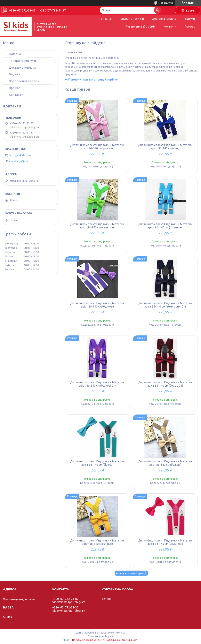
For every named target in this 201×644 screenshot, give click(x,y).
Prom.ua (121, 633)
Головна (105, 19)
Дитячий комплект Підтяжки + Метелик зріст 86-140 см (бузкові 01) (97, 384)
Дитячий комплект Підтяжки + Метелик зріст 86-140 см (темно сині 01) (165, 305)
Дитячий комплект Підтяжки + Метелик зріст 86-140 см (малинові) (165, 542)
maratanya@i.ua (19, 161)
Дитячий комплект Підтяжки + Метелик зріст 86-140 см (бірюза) (97, 463)
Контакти (170, 26)
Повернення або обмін (140, 26)
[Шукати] (158, 10)
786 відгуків (166, 3)
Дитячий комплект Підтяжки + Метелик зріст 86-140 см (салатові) (97, 226)
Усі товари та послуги (129, 573)
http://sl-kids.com (20, 155)
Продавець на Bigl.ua (100, 636)
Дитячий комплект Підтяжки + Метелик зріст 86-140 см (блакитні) (165, 226)
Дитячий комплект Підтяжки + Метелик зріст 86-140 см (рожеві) (97, 147)
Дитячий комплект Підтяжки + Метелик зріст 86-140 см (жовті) (97, 542)
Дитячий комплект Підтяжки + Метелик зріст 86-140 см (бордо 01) (165, 384)
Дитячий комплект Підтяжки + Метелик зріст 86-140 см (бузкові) (97, 305)
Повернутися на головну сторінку (93, 79)
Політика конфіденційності (122, 640)
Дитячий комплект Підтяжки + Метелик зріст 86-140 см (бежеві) (165, 463)
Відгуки (190, 19)
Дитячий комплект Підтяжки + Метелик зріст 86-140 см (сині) (165, 147)
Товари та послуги (131, 19)
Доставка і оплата (164, 19)
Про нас (190, 26)
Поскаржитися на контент (88, 640)
